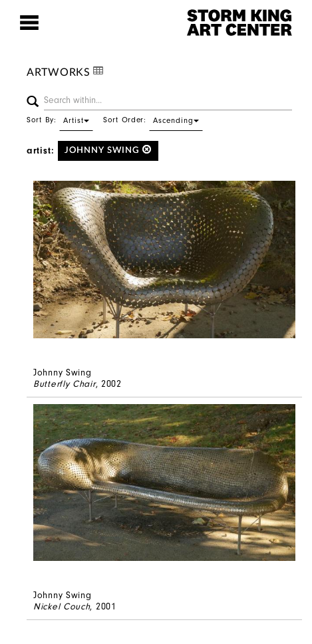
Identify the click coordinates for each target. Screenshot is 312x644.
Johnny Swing (108, 150)
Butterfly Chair (65, 384)
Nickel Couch (62, 606)
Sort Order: (153, 120)
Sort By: (60, 120)
